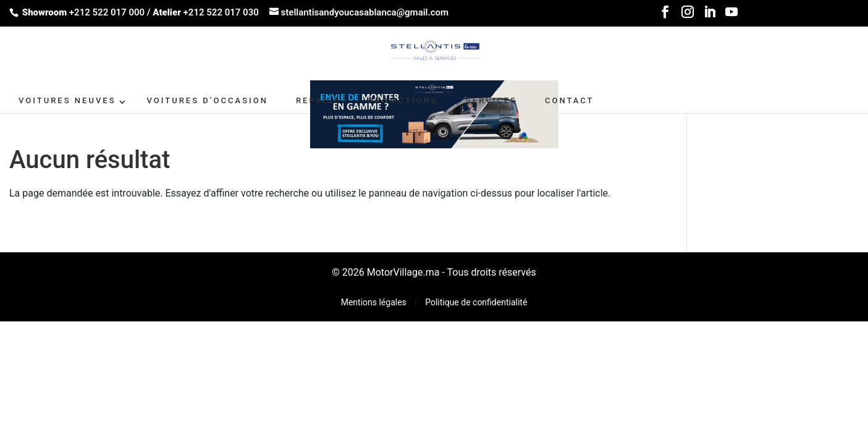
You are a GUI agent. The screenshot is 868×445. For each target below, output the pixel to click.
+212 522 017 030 (221, 12)
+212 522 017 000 (107, 12)
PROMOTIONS (403, 100)
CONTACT (570, 100)
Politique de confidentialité (476, 302)
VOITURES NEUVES (67, 100)
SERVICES (491, 100)
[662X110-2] (434, 113)
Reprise (318, 100)
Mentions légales (375, 302)
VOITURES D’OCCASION (208, 100)
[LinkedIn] (710, 16)
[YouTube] (731, 16)
